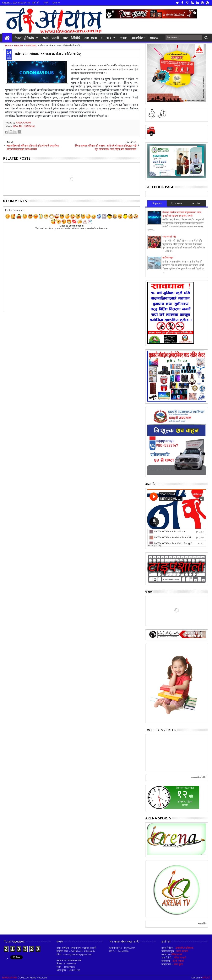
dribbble (202, 3)
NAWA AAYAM (23, 123)
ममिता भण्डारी (180, 958)
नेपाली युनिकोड (24, 38)
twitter (177, 3)
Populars (157, 203)
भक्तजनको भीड (169, 237)
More (55, 3)
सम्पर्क (46, 3)
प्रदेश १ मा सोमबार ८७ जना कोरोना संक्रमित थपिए (48, 54)
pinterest (207, 3)
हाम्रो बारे (36, 3)
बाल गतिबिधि (72, 38)
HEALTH (18, 126)
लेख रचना (91, 38)
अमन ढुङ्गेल (178, 964)
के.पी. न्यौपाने (178, 961)
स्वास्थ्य (154, 38)
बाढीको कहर (168, 258)
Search (206, 38)
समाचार (106, 38)
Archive (196, 203)
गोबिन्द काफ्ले (177, 954)
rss (192, 3)
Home (7, 38)
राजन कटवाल (182, 951)
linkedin (197, 3)
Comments (177, 203)
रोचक (124, 38)
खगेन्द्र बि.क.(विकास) (185, 948)
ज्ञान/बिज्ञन (138, 38)
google (187, 3)
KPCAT (206, 978)
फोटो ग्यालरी (51, 38)
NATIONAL (30, 126)
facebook (182, 3)
